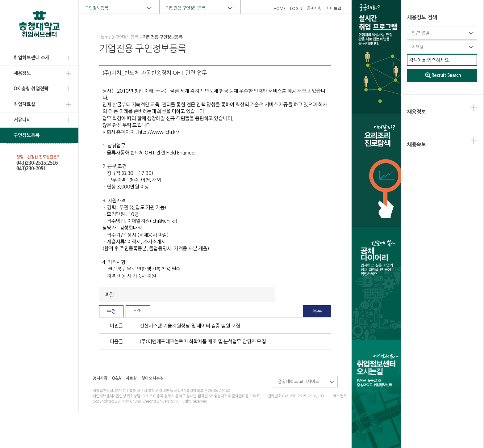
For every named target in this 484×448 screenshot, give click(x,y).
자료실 (131, 378)
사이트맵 (334, 8)
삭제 (138, 311)
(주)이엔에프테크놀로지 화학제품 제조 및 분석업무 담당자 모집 (203, 341)
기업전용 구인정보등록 (186, 8)
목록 (317, 311)
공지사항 (314, 8)
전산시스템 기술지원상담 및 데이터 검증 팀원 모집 (190, 326)
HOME (280, 8)
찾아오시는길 (152, 378)
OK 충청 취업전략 (31, 89)
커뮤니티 (22, 120)
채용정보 (22, 73)
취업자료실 (24, 104)
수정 (111, 311)
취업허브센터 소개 (31, 58)
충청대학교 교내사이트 (298, 382)
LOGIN (296, 8)
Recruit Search (446, 75)
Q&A (117, 378)
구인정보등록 (27, 135)
